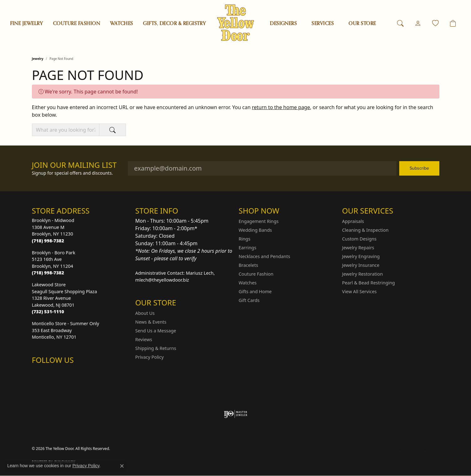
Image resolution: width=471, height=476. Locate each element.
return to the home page (281, 107)
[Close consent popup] (122, 466)
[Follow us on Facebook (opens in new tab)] (53, 373)
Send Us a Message (156, 331)
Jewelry (38, 59)
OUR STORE (362, 24)
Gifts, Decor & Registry (174, 24)
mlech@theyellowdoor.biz (162, 280)
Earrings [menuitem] (248, 248)
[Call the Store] (48, 241)
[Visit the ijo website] (235, 414)
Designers (283, 24)
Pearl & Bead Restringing (369, 283)
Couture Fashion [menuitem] (256, 274)
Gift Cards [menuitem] (249, 300)
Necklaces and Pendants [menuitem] (264, 256)
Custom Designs (359, 239)
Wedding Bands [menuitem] (255, 230)
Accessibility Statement (414, 449)
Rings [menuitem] (245, 239)
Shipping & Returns (156, 348)
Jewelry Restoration (363, 274)
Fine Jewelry (27, 24)
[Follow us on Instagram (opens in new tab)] (38, 373)
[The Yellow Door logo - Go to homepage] (235, 23)
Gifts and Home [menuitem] (255, 291)
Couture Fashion (76, 24)
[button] (400, 24)
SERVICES (323, 24)
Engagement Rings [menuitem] (259, 221)
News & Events (151, 322)
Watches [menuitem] (248, 283)
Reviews (144, 339)
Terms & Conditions (368, 449)
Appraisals (353, 221)
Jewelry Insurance (361, 265)
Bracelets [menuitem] (249, 265)
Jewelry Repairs (358, 248)
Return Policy (299, 449)
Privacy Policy (150, 357)
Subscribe (419, 168)
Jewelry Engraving (361, 256)
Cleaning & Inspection (365, 230)
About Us (145, 313)
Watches (122, 24)
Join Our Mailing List (74, 165)
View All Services (360, 291)
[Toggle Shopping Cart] (453, 24)
